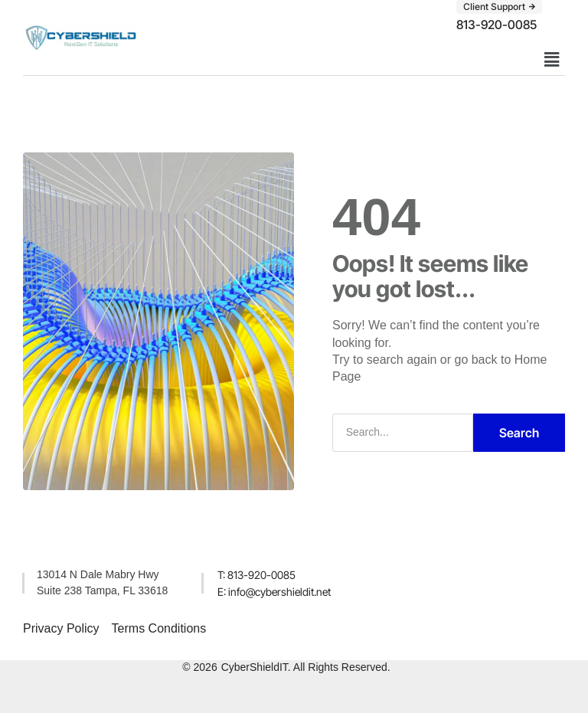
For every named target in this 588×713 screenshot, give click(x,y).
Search (519, 433)
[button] (499, 7)
